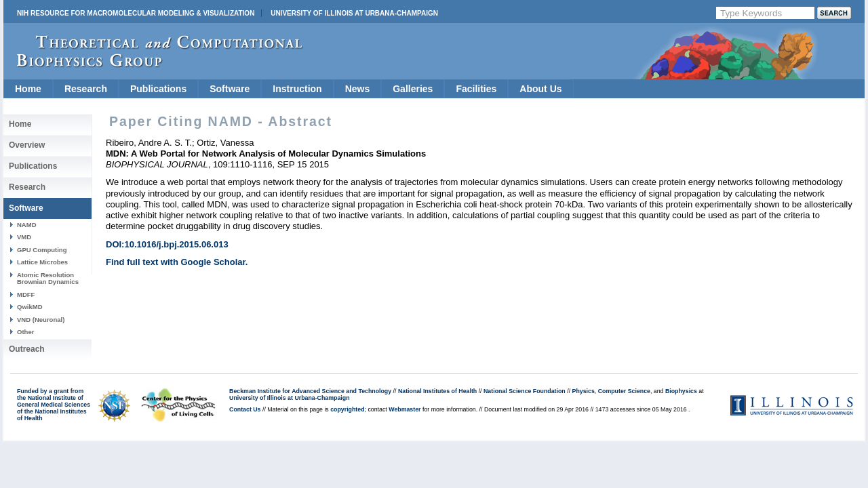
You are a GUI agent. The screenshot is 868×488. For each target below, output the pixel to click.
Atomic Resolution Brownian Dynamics (48, 278)
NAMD (27, 225)
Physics (584, 391)
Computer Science (624, 391)
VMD (24, 237)
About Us (540, 89)
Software (230, 89)
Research (86, 89)
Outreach (27, 349)
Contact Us (245, 409)
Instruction (297, 89)
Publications (158, 89)
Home (28, 89)
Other (25, 332)
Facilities (476, 89)
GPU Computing (42, 250)
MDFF (26, 294)
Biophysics (681, 391)
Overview (27, 145)
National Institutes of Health (437, 391)
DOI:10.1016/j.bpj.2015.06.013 (167, 244)
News (358, 89)
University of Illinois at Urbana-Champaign (354, 13)
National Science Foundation (525, 391)
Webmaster (405, 409)
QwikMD (30, 307)
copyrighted (347, 409)
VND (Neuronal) (41, 320)
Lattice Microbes (42, 262)
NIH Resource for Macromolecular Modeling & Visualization (136, 13)
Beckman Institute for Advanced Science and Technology (310, 391)
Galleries (413, 89)
